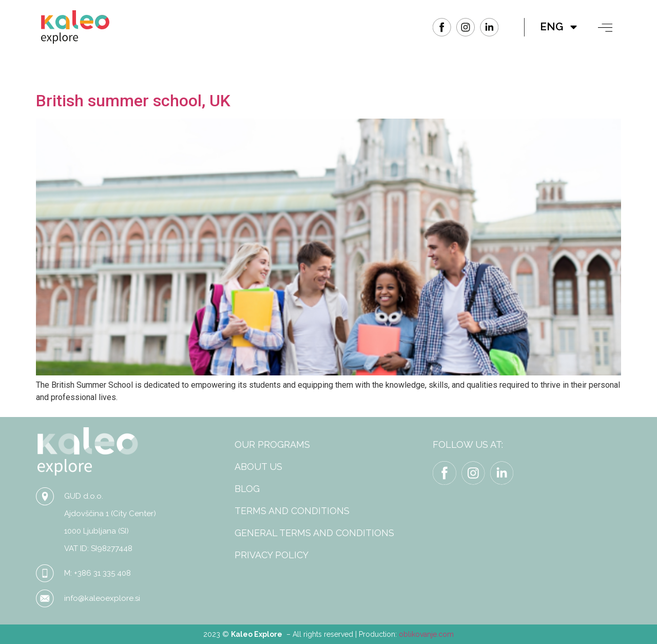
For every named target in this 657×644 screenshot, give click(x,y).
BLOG (247, 489)
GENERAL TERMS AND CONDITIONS (314, 533)
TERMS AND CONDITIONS (292, 511)
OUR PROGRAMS (272, 444)
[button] (605, 27)
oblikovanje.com (426, 634)
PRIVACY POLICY (272, 555)
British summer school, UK (133, 101)
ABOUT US (258, 467)
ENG (559, 27)
